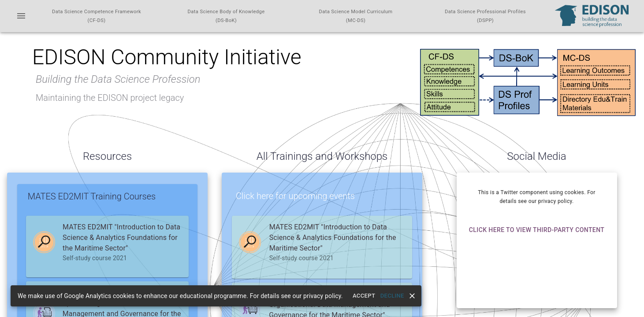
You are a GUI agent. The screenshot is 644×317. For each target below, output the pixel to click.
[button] (107, 242)
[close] (412, 296)
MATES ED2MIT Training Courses (92, 196)
